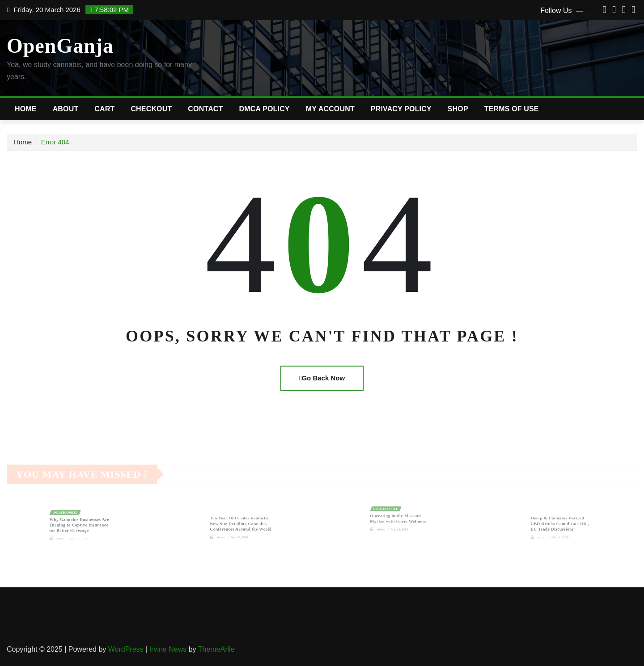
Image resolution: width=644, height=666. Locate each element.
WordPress (126, 649)
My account (330, 109)
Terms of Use (512, 109)
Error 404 (55, 142)
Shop (458, 109)
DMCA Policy (265, 109)
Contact (205, 109)
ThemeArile (216, 649)
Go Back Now (322, 378)
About (66, 109)
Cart (104, 109)
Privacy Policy (401, 109)
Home (26, 109)
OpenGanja (60, 46)
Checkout (151, 109)
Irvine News (168, 649)
